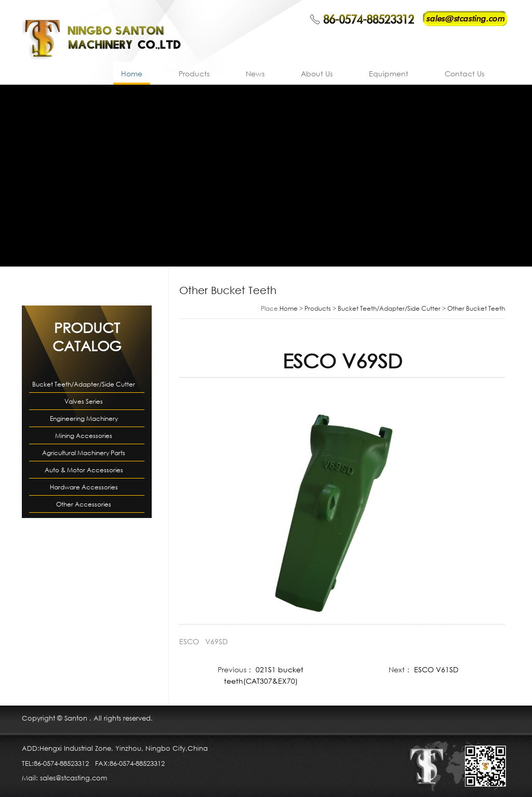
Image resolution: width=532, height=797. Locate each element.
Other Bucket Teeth (476, 308)
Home (132, 74)
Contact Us (464, 74)
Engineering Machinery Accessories (84, 421)
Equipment (389, 74)
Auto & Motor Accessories (84, 470)
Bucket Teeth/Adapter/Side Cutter (84, 384)
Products (194, 74)
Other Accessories (84, 504)
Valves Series (84, 401)
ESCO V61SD (436, 669)
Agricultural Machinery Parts (84, 453)
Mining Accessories (84, 436)
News (255, 74)
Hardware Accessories (84, 487)
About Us (317, 74)
